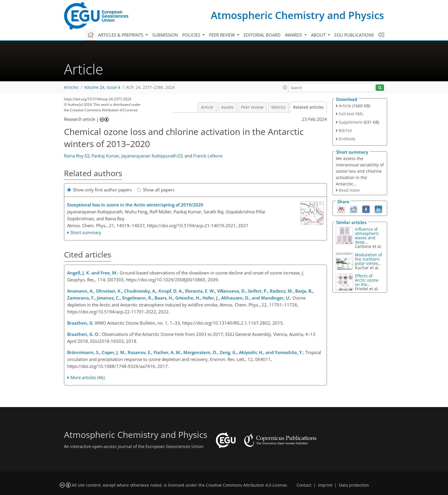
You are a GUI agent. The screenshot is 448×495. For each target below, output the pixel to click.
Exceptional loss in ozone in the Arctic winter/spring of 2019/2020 (135, 205)
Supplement (351, 122)
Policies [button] (192, 35)
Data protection (354, 485)
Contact (304, 485)
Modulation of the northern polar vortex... (368, 259)
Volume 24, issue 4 (102, 87)
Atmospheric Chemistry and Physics (297, 15)
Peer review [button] (223, 35)
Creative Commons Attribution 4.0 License (246, 485)
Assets (227, 107)
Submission (165, 35)
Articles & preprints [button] (121, 35)
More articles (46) (87, 377)
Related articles (308, 107)
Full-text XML (351, 114)
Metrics (278, 107)
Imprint (325, 485)
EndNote (347, 139)
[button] (285, 87)
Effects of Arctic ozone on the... (367, 280)
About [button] (319, 35)
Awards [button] (294, 35)
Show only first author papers (99, 190)
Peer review (252, 107)
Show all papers (156, 190)
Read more (349, 190)
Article (207, 107)
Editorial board (262, 35)
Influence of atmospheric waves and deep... (367, 236)
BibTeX (345, 130)
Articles (71, 87)
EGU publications (354, 35)
